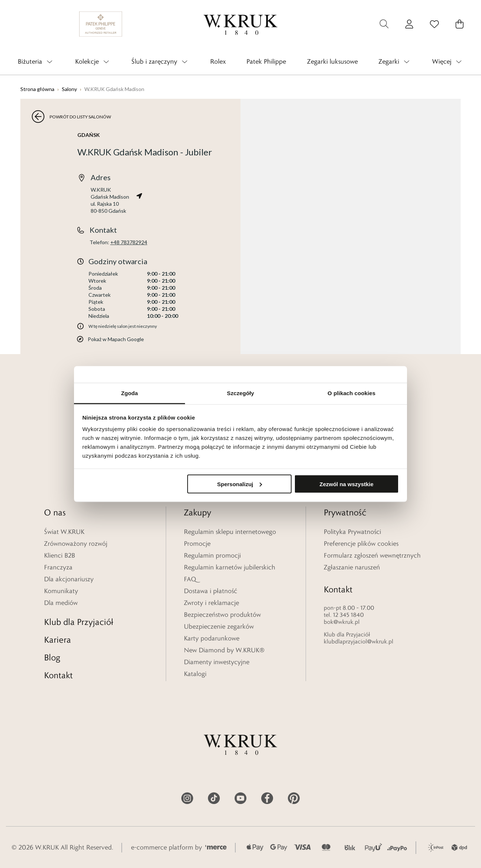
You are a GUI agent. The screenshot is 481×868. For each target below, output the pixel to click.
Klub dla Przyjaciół (79, 622)
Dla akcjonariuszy (69, 579)
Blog (52, 657)
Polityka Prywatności (352, 532)
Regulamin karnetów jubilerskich (230, 567)
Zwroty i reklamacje (211, 603)
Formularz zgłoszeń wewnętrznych (372, 555)
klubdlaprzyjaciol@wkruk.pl (359, 641)
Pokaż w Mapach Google (116, 339)
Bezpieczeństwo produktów (222, 615)
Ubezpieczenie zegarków (219, 626)
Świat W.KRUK (64, 532)
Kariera (58, 640)
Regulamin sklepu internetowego (230, 532)
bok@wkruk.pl (342, 622)
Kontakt (58, 675)
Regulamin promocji (212, 555)
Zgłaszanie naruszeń (352, 567)
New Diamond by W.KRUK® (224, 650)
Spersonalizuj (240, 484)
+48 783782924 (129, 242)
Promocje (197, 544)
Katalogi (195, 674)
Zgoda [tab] (129, 393)
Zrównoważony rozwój (76, 544)
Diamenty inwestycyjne (217, 662)
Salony (69, 89)
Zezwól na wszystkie (346, 484)
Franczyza (58, 567)
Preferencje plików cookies (361, 544)
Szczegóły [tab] (240, 393)
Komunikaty (61, 591)
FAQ (190, 579)
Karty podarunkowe (212, 638)
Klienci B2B (60, 555)
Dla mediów (61, 603)
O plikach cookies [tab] (351, 393)
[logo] (240, 24)
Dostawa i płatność (211, 591)
